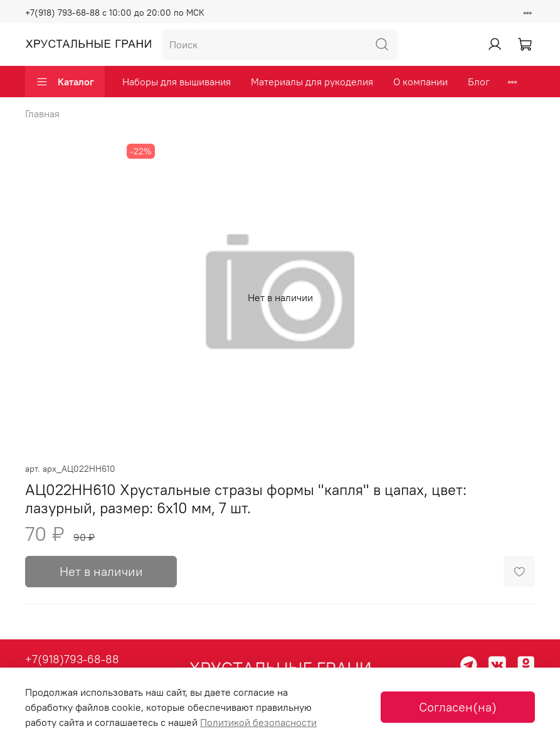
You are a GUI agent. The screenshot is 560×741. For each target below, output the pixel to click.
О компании (420, 82)
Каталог (65, 82)
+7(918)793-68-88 (72, 659)
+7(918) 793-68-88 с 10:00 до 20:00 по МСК (115, 13)
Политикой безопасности (258, 722)
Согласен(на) (458, 707)
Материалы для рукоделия (312, 82)
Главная (42, 114)
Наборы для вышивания (177, 82)
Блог (479, 82)
